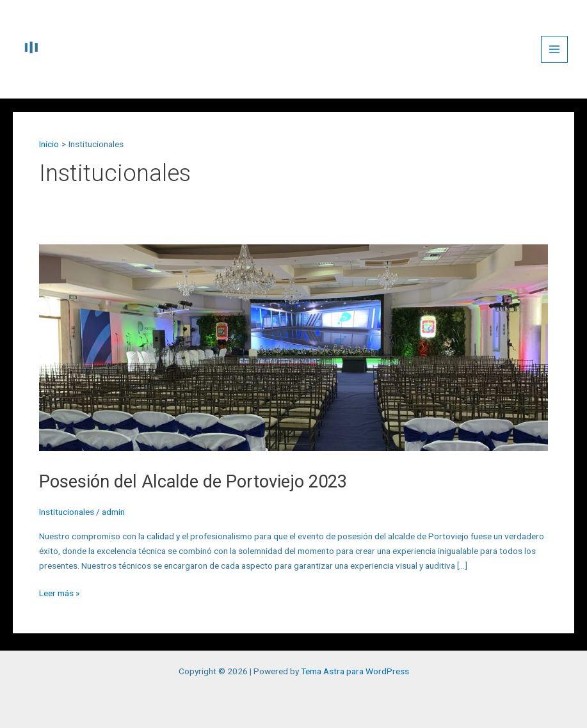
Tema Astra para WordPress (355, 671)
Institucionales (67, 516)
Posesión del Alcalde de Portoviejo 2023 (251, 483)
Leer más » (59, 596)
